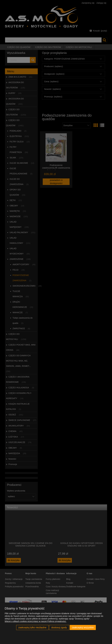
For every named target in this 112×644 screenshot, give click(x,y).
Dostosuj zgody (59, 627)
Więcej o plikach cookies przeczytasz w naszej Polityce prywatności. (36, 621)
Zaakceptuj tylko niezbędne (32, 627)
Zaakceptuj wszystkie (83, 627)
